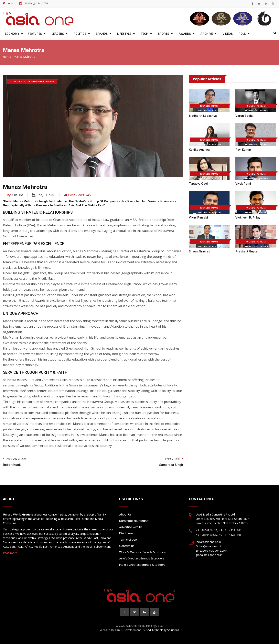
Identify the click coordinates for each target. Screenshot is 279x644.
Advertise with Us (131, 527)
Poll (242, 34)
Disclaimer (126, 533)
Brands (102, 34)
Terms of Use (128, 540)
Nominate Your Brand (134, 521)
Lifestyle (124, 34)
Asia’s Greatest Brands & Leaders (142, 558)
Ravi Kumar (243, 150)
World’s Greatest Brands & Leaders (143, 552)
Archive (207, 34)
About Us (125, 515)
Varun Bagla (244, 116)
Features (35, 34)
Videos (228, 34)
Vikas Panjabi (198, 218)
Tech (145, 34)
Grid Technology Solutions (162, 630)
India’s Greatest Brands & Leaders (142, 565)
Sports (163, 34)
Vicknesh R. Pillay (248, 218)
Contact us (127, 546)
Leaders (58, 34)
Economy (12, 34)
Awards (185, 34)
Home (7, 57)
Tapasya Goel (198, 184)
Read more (10, 553)
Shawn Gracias (199, 251)
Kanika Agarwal (200, 150)
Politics (80, 34)
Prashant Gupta (246, 251)
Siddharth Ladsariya (203, 116)
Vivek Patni (243, 184)
